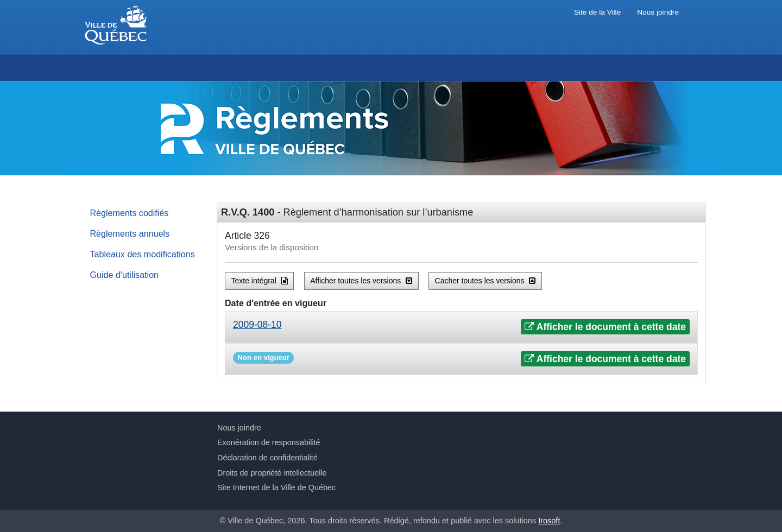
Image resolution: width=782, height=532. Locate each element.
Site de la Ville (597, 12)
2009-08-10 (257, 325)
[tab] (461, 327)
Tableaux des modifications (143, 254)
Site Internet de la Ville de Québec (276, 487)
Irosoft (549, 521)
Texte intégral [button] (260, 281)
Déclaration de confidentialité (267, 458)
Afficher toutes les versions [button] (361, 281)
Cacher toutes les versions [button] (485, 281)
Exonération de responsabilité (269, 442)
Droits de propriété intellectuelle (272, 473)
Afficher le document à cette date (605, 327)
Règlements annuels (130, 233)
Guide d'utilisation (125, 275)
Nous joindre (658, 12)
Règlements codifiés (130, 213)
